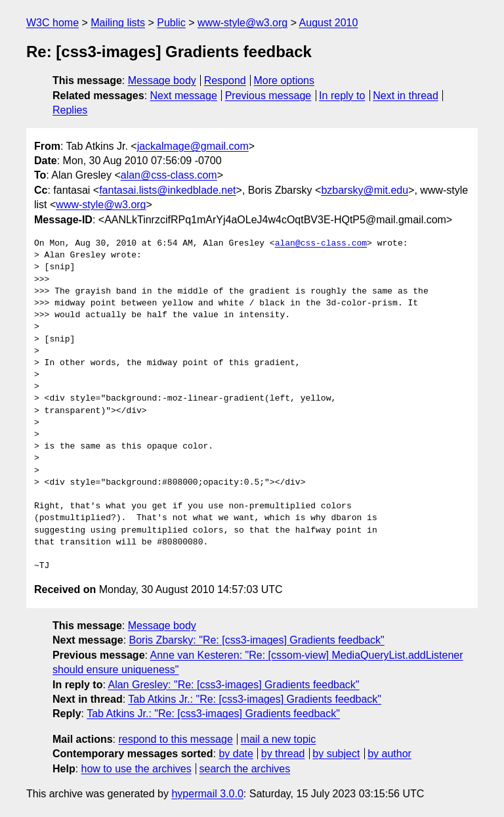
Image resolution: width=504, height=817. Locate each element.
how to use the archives (136, 769)
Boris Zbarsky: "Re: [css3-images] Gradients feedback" (257, 640)
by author (389, 754)
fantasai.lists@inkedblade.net (167, 190)
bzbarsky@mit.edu (365, 190)
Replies (70, 110)
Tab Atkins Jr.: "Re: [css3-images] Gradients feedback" (255, 699)
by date (236, 754)
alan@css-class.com (169, 175)
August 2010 (329, 23)
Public (171, 23)
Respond (225, 80)
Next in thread (406, 96)
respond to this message (175, 739)
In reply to (342, 96)
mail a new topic (279, 739)
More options (284, 80)
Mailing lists (118, 23)
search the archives (245, 769)
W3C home (52, 23)
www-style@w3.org (242, 23)
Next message (184, 96)
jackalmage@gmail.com (193, 146)
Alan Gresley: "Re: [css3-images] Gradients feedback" (233, 685)
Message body (162, 80)
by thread (283, 754)
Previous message (268, 96)
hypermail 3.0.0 (207, 794)
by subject (336, 754)
